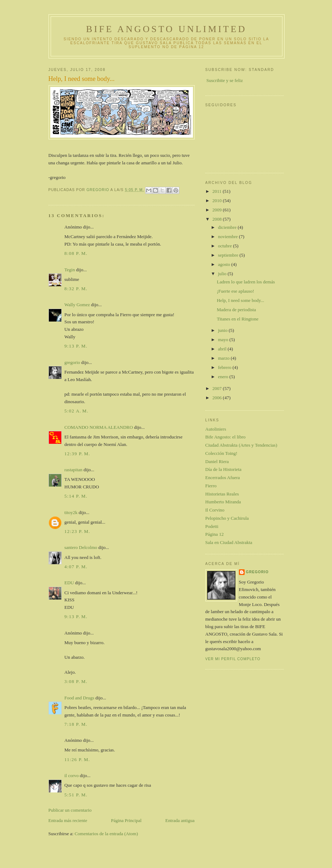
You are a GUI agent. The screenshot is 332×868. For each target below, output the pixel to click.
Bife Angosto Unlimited (166, 29)
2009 (218, 210)
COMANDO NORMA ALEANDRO (99, 427)
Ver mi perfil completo (233, 659)
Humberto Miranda (223, 502)
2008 (218, 219)
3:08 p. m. (76, 681)
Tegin (70, 270)
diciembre (228, 227)
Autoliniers (216, 429)
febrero (225, 367)
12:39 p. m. (78, 454)
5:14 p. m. (76, 496)
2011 (218, 191)
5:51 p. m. (76, 795)
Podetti (212, 526)
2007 (218, 388)
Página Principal (126, 820)
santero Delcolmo (81, 547)
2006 (218, 398)
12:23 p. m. (78, 531)
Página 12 (215, 534)
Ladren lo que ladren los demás (246, 282)
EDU (69, 583)
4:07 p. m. (76, 567)
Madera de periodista (236, 310)
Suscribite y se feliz (225, 80)
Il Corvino (215, 510)
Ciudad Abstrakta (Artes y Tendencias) (241, 445)
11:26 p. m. (77, 759)
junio (223, 330)
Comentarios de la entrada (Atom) (106, 834)
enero (224, 377)
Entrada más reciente (68, 820)
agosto (224, 264)
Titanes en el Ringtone (238, 319)
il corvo (72, 775)
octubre (225, 246)
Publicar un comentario (70, 810)
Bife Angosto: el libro (226, 437)
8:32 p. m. (76, 289)
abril (223, 349)
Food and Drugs (80, 698)
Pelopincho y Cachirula (227, 518)
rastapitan (74, 470)
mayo (224, 340)
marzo (224, 358)
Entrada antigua (180, 820)
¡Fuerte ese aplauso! (236, 291)
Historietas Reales (222, 494)
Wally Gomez (77, 305)
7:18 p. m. (76, 724)
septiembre (229, 255)
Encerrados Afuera (223, 477)
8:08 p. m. (76, 253)
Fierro (211, 486)
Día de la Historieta (223, 469)
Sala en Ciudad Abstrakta (229, 542)
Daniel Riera (217, 461)
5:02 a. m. (77, 411)
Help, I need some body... (241, 300)
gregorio (72, 362)
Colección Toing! (221, 453)
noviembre (228, 237)
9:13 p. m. (76, 346)
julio (223, 274)
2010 (218, 201)
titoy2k (71, 512)
